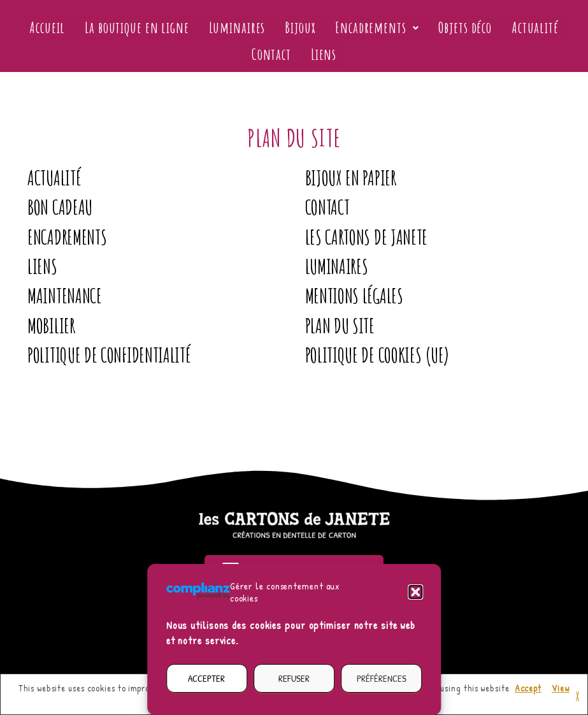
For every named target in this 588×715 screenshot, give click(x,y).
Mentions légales (354, 296)
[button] (415, 592)
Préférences (382, 678)
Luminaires (239, 27)
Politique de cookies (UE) (378, 355)
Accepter (206, 678)
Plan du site (340, 326)
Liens (323, 54)
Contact (272, 54)
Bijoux (300, 27)
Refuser (294, 678)
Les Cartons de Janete (367, 237)
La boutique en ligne (140, 27)
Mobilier (51, 326)
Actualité (530, 27)
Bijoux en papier (351, 178)
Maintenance (65, 296)
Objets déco (462, 27)
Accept (528, 688)
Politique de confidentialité (109, 355)
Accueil (52, 27)
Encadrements (375, 27)
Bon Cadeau (60, 207)
